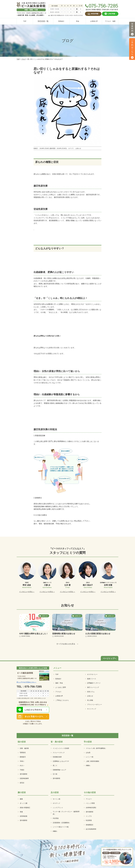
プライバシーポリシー (95, 704)
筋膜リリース (92, 679)
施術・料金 (59, 683)
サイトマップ (92, 709)
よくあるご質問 (61, 687)
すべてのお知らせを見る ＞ (67, 644)
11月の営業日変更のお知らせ (98, 634)
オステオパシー (92, 674)
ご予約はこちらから (62, 700)
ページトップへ (110, 658)
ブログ (24, 59)
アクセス (58, 692)
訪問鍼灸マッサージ (94, 683)
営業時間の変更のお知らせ (64, 634)
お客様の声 (59, 696)
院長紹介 (58, 679)
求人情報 (90, 700)
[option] (27, 577)
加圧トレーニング (93, 687)
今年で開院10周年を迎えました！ (34, 634)
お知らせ (90, 696)
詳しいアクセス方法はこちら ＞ (26, 682)
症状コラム (91, 692)
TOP (18, 59)
